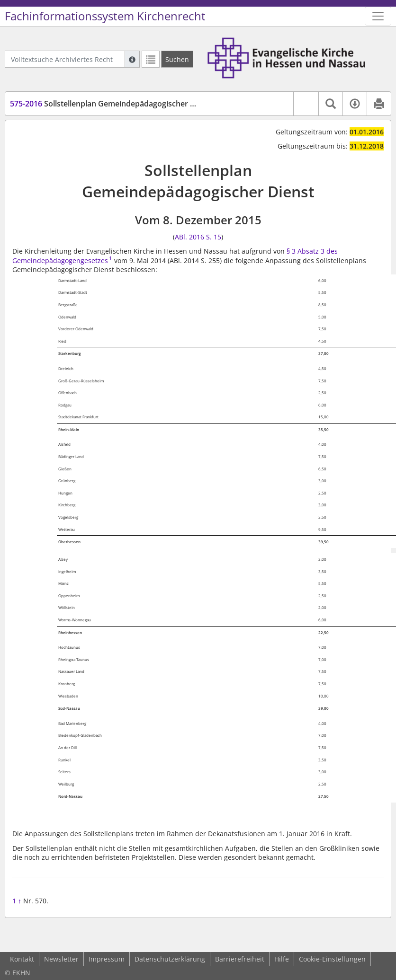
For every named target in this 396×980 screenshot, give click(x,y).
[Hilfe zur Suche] (132, 59)
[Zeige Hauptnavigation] (378, 16)
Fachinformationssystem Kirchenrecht (105, 16)
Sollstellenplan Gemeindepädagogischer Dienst (112, 104)
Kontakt (22, 959)
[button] (306, 104)
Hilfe (282, 959)
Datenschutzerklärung (170, 959)
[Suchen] (177, 59)
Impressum (107, 959)
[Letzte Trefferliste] (151, 59)
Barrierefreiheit (240, 959)
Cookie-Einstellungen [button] (332, 959)
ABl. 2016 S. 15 (198, 237)
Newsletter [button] (61, 959)
